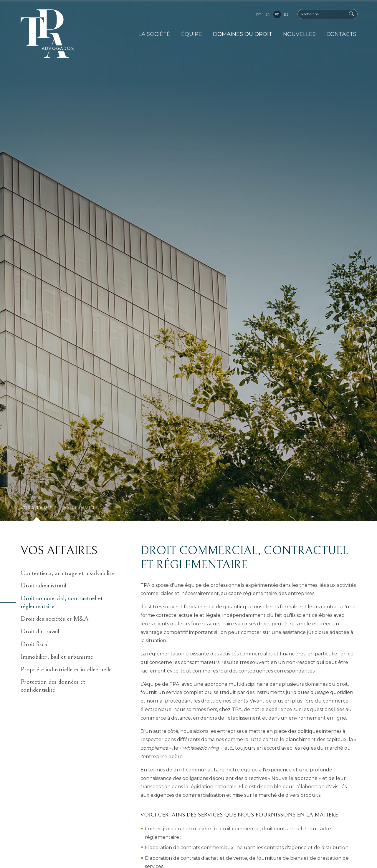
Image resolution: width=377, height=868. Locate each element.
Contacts (342, 34)
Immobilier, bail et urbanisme (57, 657)
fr (277, 14)
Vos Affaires (37, 508)
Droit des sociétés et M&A (55, 619)
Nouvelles (299, 34)
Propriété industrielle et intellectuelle (66, 669)
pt (259, 14)
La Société (154, 34)
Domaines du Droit (243, 34)
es (286, 14)
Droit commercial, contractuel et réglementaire (62, 602)
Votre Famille (80, 508)
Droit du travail (40, 631)
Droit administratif (44, 585)
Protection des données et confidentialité (53, 686)
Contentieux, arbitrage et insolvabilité (67, 573)
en (268, 14)
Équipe (192, 34)
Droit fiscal (35, 644)
